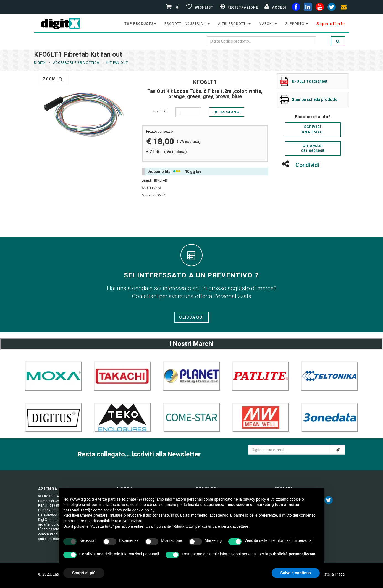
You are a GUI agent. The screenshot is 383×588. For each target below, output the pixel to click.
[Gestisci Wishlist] (199, 7)
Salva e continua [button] (296, 573)
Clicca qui (191, 317)
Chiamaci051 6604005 (313, 148)
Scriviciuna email (313, 129)
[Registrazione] (238, 7)
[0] (174, 7)
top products (140, 24)
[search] (338, 41)
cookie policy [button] (143, 510)
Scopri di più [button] (84, 573)
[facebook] (296, 8)
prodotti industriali (187, 24)
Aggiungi (227, 112)
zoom (53, 79)
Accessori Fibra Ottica (76, 63)
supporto (297, 24)
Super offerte (331, 24)
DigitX (40, 63)
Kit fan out (117, 63)
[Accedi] (275, 7)
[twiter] (332, 8)
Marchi (268, 24)
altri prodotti (234, 24)
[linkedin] (308, 8)
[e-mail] (338, 450)
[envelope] (343, 8)
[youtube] (320, 8)
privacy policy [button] (255, 499)
